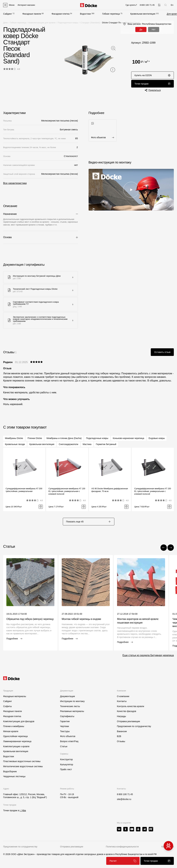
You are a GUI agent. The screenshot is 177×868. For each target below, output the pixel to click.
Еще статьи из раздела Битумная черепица (148, 655)
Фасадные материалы (15, 696)
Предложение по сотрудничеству (20, 847)
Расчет (123, 861)
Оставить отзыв (162, 352)
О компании (123, 696)
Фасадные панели (32, 14)
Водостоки (85, 14)
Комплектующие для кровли (42, 23)
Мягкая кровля (11, 731)
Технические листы (70, 706)
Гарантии (65, 721)
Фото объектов (68, 736)
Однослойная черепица (15, 736)
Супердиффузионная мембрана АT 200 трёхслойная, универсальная (24, 490)
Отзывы (121, 741)
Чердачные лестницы (14, 776)
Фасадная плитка (61, 14)
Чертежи (65, 726)
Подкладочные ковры (68, 23)
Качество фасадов (127, 711)
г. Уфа (23, 810)
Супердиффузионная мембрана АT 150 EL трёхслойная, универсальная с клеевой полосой (153, 491)
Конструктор (66, 759)
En (172, 5)
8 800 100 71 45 (125, 794)
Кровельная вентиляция (143, 14)
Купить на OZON (153, 75)
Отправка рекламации (128, 721)
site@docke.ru (124, 799)
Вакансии (122, 731)
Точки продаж (153, 84)
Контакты (122, 701)
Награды (121, 716)
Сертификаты (67, 716)
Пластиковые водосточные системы (22, 761)
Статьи (64, 746)
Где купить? (131, 5)
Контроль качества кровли (130, 706)
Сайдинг (8, 14)
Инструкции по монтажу (72, 701)
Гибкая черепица (111, 14)
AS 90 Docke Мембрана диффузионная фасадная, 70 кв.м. (110, 490)
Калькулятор (67, 764)
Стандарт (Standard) (90, 23)
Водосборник (10, 771)
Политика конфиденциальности (122, 847)
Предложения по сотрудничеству (134, 726)
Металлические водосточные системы (23, 766)
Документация (68, 696)
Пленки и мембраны (14, 726)
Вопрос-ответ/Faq (69, 741)
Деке (5, 23)
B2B (119, 736)
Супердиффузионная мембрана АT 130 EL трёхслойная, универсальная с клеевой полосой (67, 491)
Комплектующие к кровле (16, 746)
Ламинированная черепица (17, 741)
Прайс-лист (66, 769)
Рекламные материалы (72, 711)
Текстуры (65, 731)
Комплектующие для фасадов (19, 721)
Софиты (7, 706)
